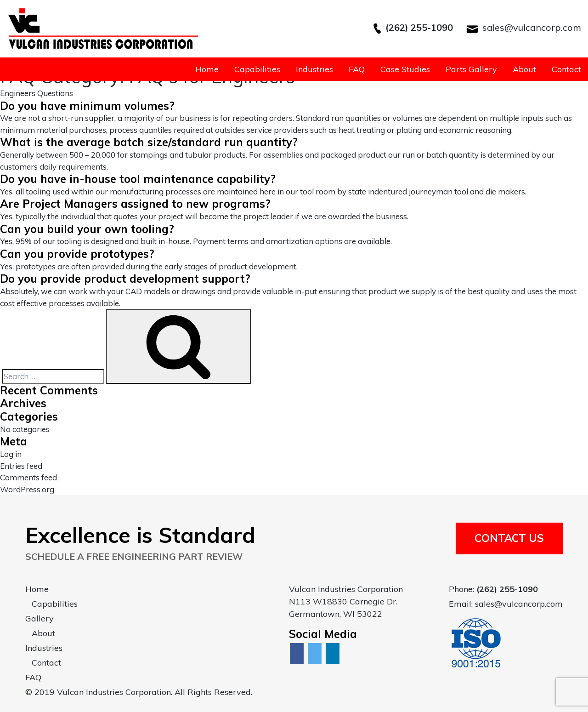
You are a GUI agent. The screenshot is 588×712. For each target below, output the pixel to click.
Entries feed (21, 466)
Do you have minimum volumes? (87, 106)
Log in (11, 454)
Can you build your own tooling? (87, 229)
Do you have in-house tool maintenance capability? (138, 179)
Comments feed (28, 477)
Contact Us (509, 538)
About (524, 69)
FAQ (357, 69)
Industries (314, 69)
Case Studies (405, 69)
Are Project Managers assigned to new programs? (135, 204)
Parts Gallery (471, 69)
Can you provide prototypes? (77, 254)
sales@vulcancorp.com (532, 27)
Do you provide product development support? (125, 279)
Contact (566, 69)
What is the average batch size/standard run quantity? (149, 142)
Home (207, 69)
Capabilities (257, 69)
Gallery (40, 618)
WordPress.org (27, 489)
